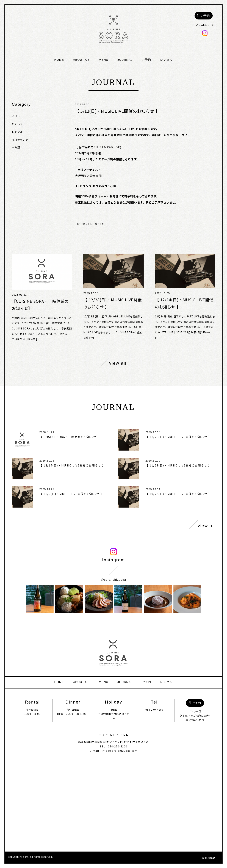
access (205, 25)
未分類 (16, 147)
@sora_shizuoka (113, 580)
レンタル (166, 60)
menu (104, 60)
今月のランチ (20, 140)
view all (114, 362)
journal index (91, 224)
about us (81, 60)
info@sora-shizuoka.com (120, 751)
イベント (17, 116)
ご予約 (146, 60)
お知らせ (17, 124)
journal (125, 60)
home (59, 60)
